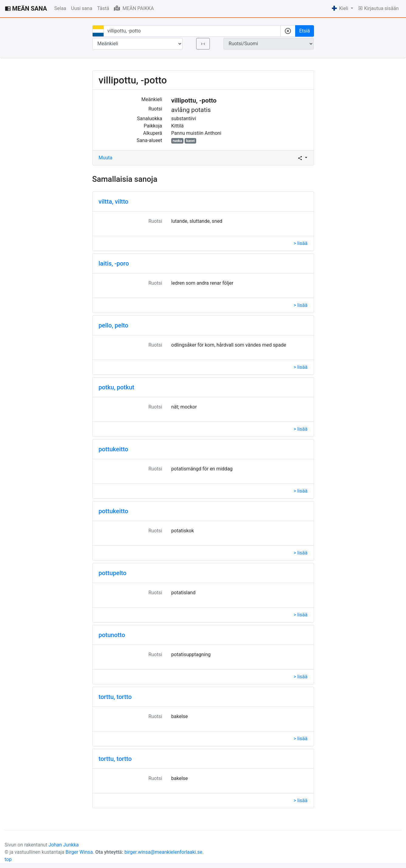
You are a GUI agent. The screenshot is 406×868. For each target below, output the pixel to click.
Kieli (341, 8)
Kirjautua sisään (378, 8)
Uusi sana (82, 8)
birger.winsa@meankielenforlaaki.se (164, 852)
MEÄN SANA (26, 8)
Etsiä (304, 31)
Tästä (103, 8)
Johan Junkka (64, 845)
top (8, 859)
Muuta (106, 158)
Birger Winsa (79, 852)
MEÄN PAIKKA (134, 8)
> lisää (301, 243)
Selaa (60, 8)
